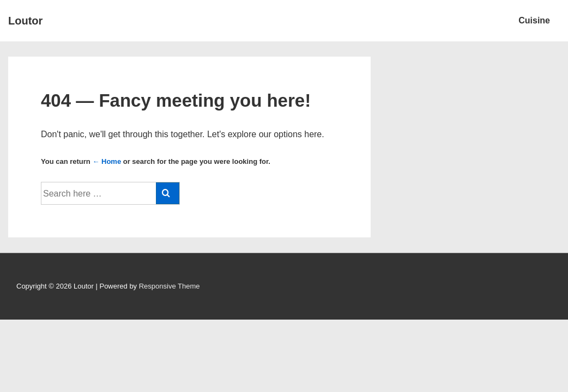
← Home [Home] (107, 161)
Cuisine (534, 20)
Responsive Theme (170, 286)
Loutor (25, 21)
